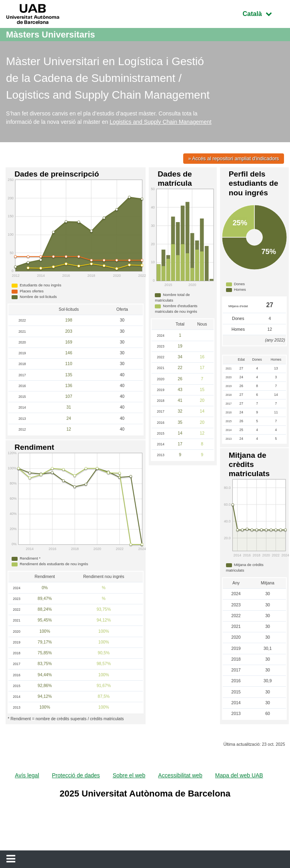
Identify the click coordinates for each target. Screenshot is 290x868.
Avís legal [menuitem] (27, 775)
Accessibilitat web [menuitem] (180, 775)
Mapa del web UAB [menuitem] (239, 775)
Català (263, 13)
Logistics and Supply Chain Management (161, 122)
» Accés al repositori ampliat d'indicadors (233, 159)
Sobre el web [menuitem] (129, 775)
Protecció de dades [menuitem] (76, 775)
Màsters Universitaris (51, 35)
